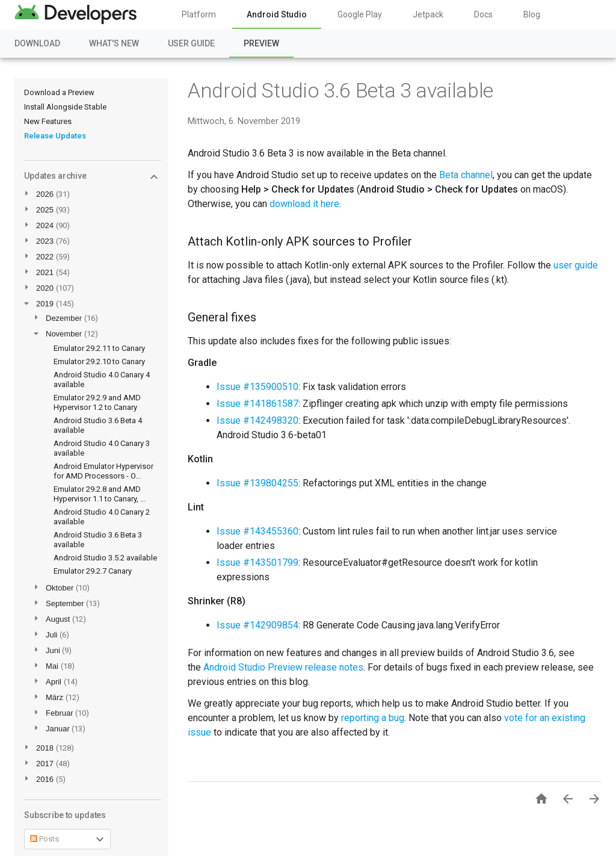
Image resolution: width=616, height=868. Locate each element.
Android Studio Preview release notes (283, 667)
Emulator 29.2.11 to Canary (99, 348)
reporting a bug (373, 718)
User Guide (191, 43)
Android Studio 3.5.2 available (105, 558)
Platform (199, 14)
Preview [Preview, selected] (261, 43)
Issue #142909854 (257, 625)
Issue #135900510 (257, 387)
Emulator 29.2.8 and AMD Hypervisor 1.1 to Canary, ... (100, 494)
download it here (304, 204)
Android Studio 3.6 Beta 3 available (340, 90)
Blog (532, 14)
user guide (576, 265)
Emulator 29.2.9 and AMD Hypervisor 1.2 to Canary (97, 402)
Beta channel (466, 175)
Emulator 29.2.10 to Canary (99, 361)
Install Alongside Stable (65, 107)
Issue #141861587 (257, 404)
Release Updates (55, 136)
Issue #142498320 (257, 420)
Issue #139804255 (257, 483)
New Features (48, 121)
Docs (483, 14)
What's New (114, 43)
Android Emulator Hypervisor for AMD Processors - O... (103, 471)
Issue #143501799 (257, 563)
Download (37, 43)
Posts (45, 839)
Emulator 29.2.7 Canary (93, 571)
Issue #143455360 (257, 531)
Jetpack (428, 14)
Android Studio (277, 14)
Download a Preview (59, 92)
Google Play (360, 14)
